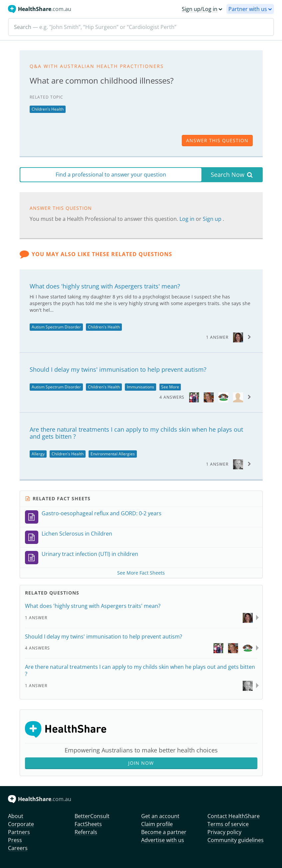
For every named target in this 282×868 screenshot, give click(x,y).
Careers (18, 848)
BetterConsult (92, 816)
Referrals (86, 832)
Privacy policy (224, 832)
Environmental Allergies (113, 454)
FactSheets (88, 824)
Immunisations (141, 387)
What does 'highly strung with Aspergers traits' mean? (105, 286)
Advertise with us (163, 840)
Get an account (160, 816)
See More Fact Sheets (141, 573)
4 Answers (172, 397)
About (16, 816)
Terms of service (228, 824)
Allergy (38, 454)
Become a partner (164, 832)
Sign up (213, 219)
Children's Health (48, 109)
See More (170, 387)
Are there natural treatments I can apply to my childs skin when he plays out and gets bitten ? (136, 433)
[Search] (141, 27)
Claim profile (157, 824)
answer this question (217, 140)
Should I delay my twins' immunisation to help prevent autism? (118, 369)
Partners (19, 832)
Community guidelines (236, 840)
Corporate (21, 824)
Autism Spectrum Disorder (56, 327)
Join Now (141, 763)
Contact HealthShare (234, 816)
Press (15, 840)
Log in (188, 219)
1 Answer (217, 337)
